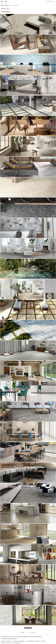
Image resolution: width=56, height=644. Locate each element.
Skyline (2, 33)
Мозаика (12, 637)
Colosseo (3, 318)
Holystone (3, 196)
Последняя (33, 632)
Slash (2, 257)
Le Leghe (3, 604)
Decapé (3, 543)
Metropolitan (4, 502)
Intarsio (3, 420)
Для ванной (7, 637)
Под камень (31, 637)
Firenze (2, 155)
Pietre (2, 278)
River (2, 380)
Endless (3, 441)
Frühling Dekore (4, 339)
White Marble (4, 400)
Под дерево (25, 637)
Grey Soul (3, 563)
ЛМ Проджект (17, 643)
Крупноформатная (38, 637)
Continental (3, 115)
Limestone (3, 359)
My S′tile (3, 522)
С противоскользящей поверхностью (9, 639)
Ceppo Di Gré (4, 216)
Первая (22, 632)
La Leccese (3, 298)
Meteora (3, 583)
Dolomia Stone (4, 176)
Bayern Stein (4, 135)
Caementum (4, 482)
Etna (2, 461)
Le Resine (3, 94)
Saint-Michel (4, 53)
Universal (3, 237)
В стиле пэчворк (18, 637)
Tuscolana (3, 74)
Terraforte (3, 624)
